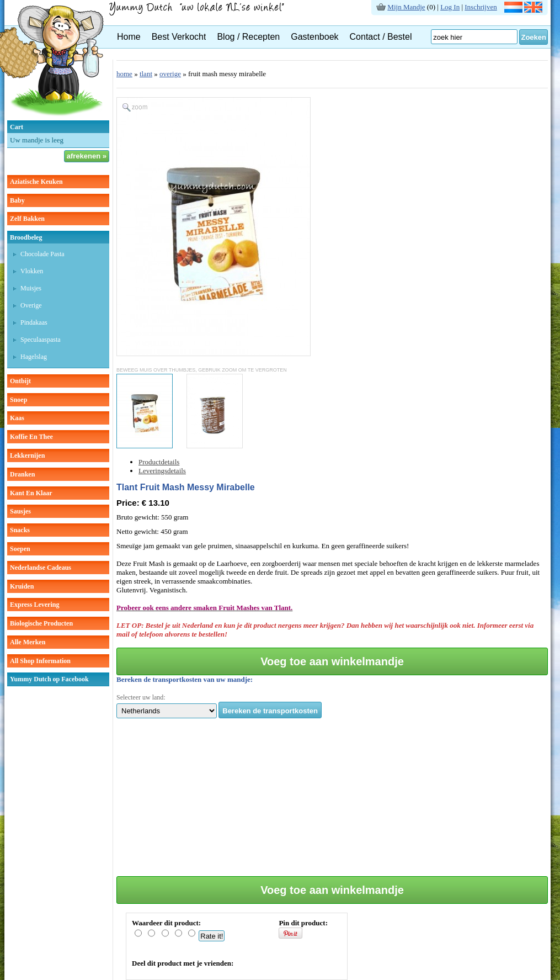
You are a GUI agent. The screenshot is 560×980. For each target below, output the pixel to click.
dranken (22, 474)
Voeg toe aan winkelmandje (332, 661)
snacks (20, 530)
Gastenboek (314, 37)
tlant (146, 74)
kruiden (22, 586)
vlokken (32, 271)
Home (129, 37)
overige (31, 305)
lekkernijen (27, 455)
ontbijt (20, 381)
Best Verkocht (179, 37)
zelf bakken (27, 219)
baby (17, 200)
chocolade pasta (42, 254)
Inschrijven (481, 7)
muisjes (31, 288)
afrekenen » (87, 156)
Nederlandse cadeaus (41, 568)
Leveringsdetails (162, 471)
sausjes (20, 511)
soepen (20, 549)
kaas (17, 418)
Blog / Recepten (248, 37)
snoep (18, 400)
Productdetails (159, 462)
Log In (450, 7)
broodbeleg (26, 237)
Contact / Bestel (381, 37)
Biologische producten (41, 623)
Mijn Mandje (406, 7)
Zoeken (534, 37)
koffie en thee (31, 437)
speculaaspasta (41, 340)
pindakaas (34, 322)
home (124, 74)
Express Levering (34, 605)
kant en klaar (31, 493)
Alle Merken (28, 642)
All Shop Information (40, 661)
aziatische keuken (36, 182)
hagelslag (34, 357)
